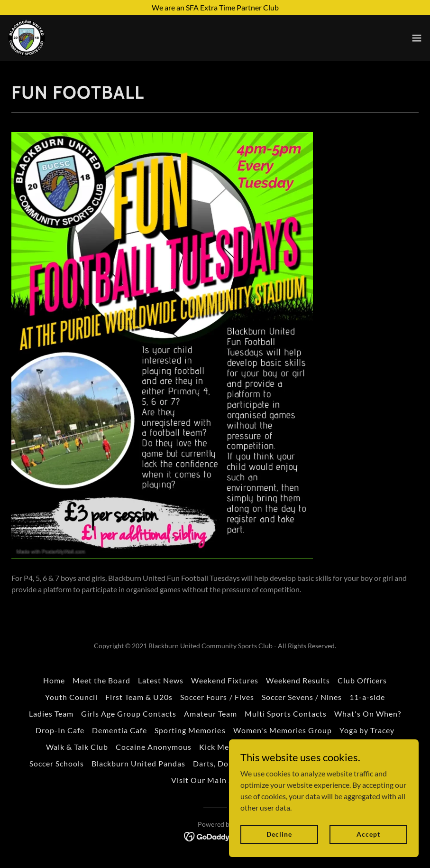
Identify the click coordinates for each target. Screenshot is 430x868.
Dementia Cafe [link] (119, 730)
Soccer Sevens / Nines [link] (302, 697)
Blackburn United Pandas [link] (138, 763)
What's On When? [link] (368, 714)
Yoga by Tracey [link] (367, 730)
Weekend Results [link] (298, 680)
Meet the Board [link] (101, 680)
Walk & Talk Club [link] (77, 747)
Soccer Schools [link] (57, 763)
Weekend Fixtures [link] (225, 680)
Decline (279, 834)
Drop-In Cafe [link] (60, 730)
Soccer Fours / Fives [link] (217, 697)
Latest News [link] (161, 680)
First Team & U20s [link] (139, 697)
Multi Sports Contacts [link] (286, 714)
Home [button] (54, 680)
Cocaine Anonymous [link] (154, 747)
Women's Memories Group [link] (283, 730)
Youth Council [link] (71, 697)
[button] (417, 38)
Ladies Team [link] (51, 714)
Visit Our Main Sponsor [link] (215, 780)
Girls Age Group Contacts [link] (129, 714)
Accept (368, 834)
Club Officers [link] (362, 680)
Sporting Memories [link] (190, 730)
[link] (27, 38)
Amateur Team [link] (210, 714)
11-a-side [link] (367, 697)
